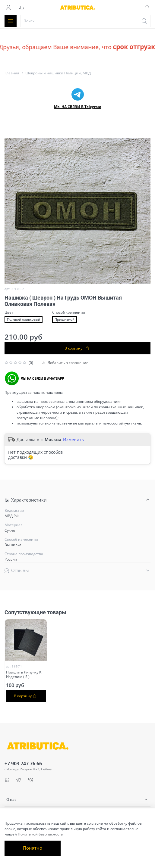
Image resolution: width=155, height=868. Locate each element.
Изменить (73, 440)
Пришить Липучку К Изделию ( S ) (24, 674)
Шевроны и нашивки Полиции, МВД (58, 73)
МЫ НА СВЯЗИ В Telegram (78, 107)
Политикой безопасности (41, 834)
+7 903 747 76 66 (23, 764)
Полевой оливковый (24, 319)
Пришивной (65, 319)
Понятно (33, 848)
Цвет (9, 313)
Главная (12, 73)
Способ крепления (69, 313)
